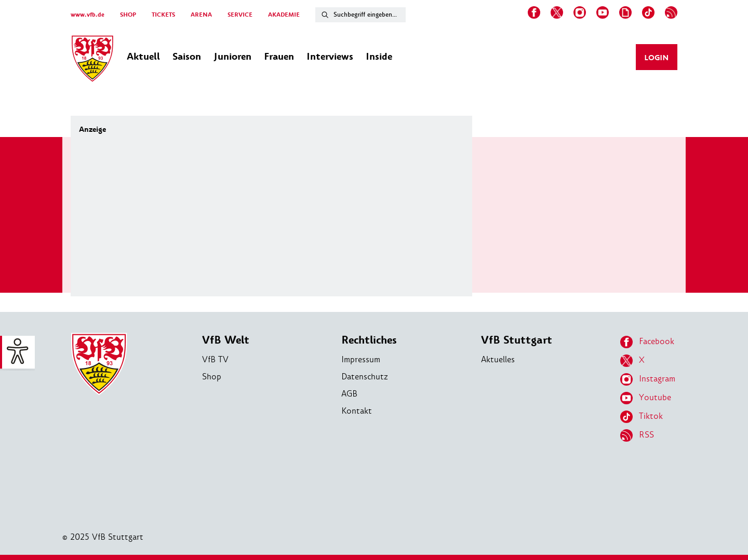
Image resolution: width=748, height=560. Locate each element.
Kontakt (357, 411)
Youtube (646, 398)
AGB (349, 394)
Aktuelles (498, 359)
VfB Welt (226, 340)
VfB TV (215, 359)
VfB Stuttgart (517, 340)
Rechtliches (369, 340)
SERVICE (240, 15)
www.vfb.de (88, 15)
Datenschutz (365, 377)
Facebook (647, 342)
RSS (637, 435)
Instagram (648, 379)
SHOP (128, 15)
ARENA (201, 15)
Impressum (361, 359)
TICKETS (163, 15)
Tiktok (642, 417)
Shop (212, 377)
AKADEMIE (284, 15)
